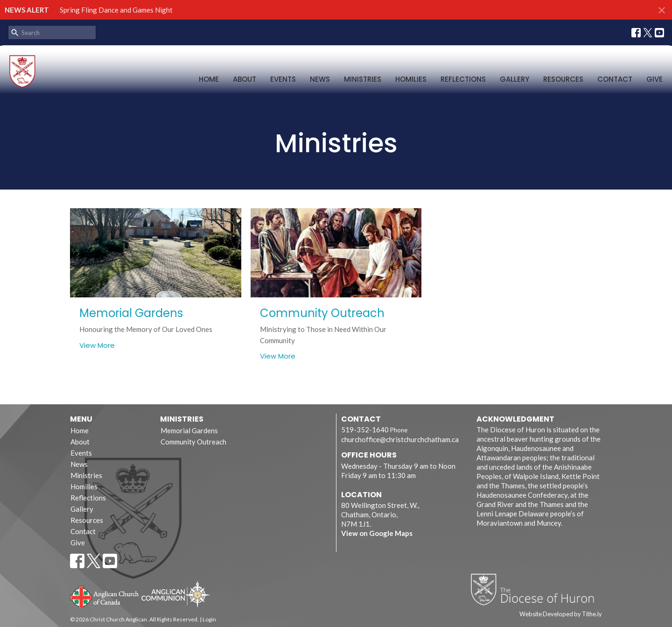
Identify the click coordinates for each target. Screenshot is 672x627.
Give (654, 79)
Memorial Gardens (189, 430)
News (320, 79)
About (245, 79)
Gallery (514, 79)
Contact (615, 79)
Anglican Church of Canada (105, 596)
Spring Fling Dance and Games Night (116, 10)
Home (209, 79)
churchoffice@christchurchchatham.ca (400, 439)
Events (283, 79)
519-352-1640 (365, 430)
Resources (563, 79)
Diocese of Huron (536, 589)
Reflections (463, 79)
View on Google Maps (377, 533)
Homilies (411, 79)
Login (209, 619)
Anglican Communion (176, 594)
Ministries (363, 79)
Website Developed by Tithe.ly (561, 614)
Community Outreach (193, 442)
